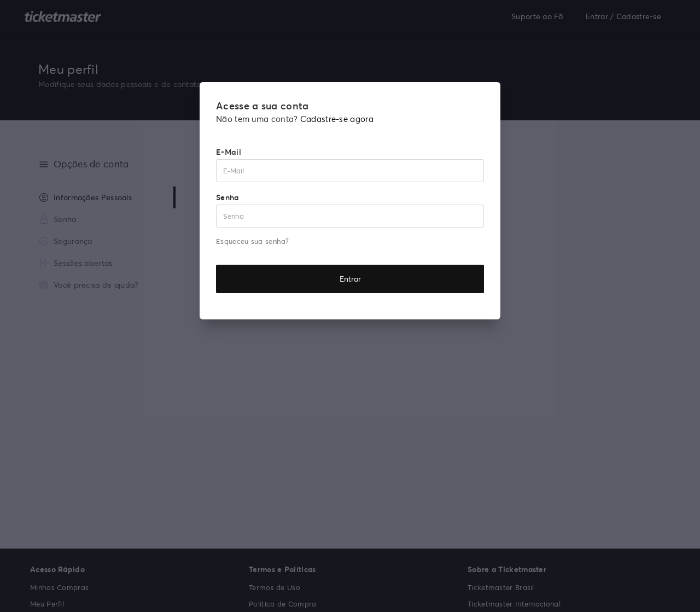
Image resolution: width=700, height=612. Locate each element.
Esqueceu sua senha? (253, 241)
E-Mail (229, 152)
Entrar (350, 279)
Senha (228, 197)
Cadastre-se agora (337, 119)
